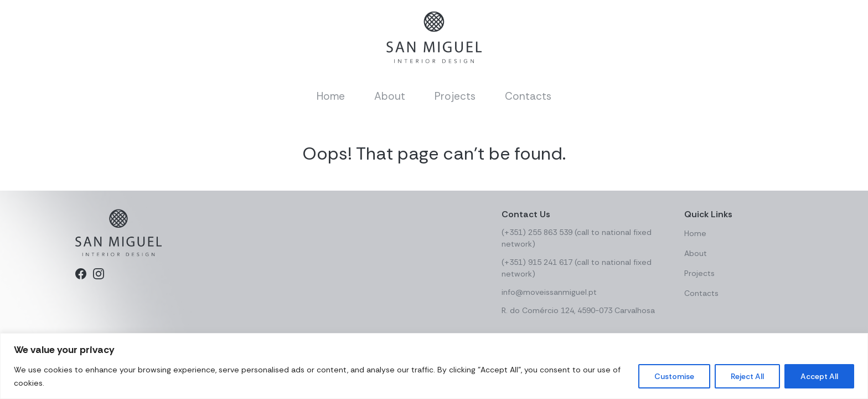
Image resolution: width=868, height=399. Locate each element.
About (390, 96)
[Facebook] (81, 274)
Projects (455, 96)
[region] (434, 366)
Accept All (819, 376)
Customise (674, 376)
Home (331, 96)
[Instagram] (99, 274)
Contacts (528, 96)
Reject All (747, 376)
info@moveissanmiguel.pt (549, 292)
